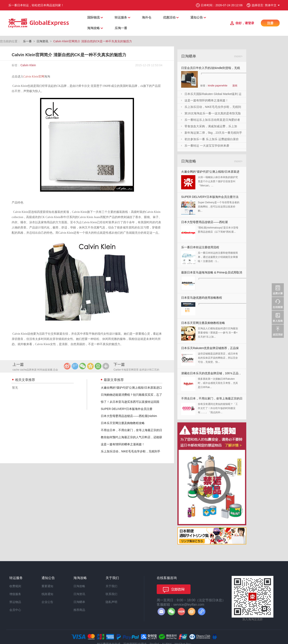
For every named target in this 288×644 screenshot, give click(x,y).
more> (238, 56)
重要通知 (47, 586)
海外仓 (147, 17)
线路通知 (47, 594)
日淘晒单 (79, 602)
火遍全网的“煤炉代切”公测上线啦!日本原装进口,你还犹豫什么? (210, 173)
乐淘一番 (121, 28)
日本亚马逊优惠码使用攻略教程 (202, 298)
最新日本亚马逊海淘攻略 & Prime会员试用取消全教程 (212, 273)
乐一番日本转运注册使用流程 (200, 247)
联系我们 (111, 594)
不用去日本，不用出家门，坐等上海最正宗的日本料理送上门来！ (212, 399)
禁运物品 (15, 602)
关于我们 (111, 586)
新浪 (67, 366)
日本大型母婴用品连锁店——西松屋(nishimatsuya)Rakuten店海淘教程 (205, 223)
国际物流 (93, 17)
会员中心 (15, 610)
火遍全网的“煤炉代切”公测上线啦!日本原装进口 (131, 388)
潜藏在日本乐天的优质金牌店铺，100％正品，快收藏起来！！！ (211, 374)
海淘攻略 (93, 28)
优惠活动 (169, 17)
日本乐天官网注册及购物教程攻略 (123, 423)
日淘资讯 (42, 41)
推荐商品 (79, 610)
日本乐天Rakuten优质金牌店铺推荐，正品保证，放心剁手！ (210, 349)
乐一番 (27, 41)
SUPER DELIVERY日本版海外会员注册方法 (210, 197)
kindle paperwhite (218, 86)
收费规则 (15, 586)
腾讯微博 (75, 366)
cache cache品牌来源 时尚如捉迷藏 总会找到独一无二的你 (35, 370)
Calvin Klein (28, 65)
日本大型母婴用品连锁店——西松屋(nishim (129, 416)
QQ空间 (90, 366)
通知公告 (197, 17)
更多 (106, 366)
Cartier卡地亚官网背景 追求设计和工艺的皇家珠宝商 (136, 370)
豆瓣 (98, 366)
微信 (83, 366)
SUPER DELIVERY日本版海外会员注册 (127, 409)
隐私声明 (111, 602)
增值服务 (15, 594)
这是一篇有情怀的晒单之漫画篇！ (123, 444)
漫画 (235, 86)
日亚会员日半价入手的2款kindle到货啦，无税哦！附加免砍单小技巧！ (211, 69)
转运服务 (121, 17)
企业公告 (47, 602)
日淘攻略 (79, 586)
